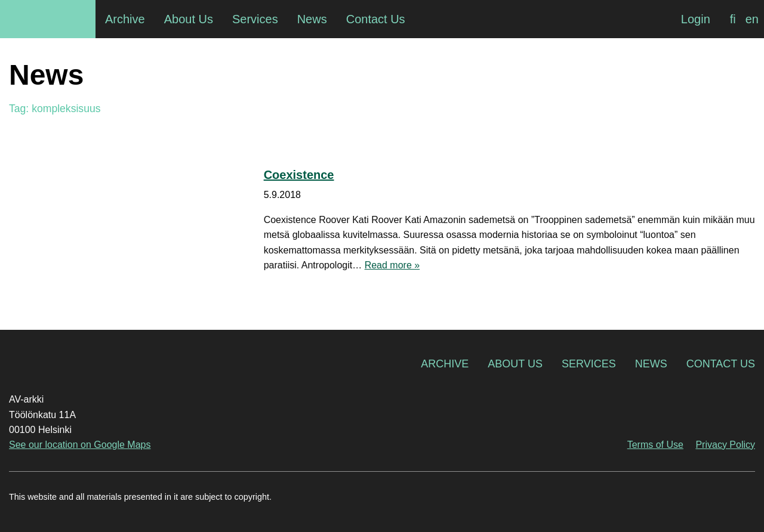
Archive (445, 364)
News (651, 364)
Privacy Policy (725, 445)
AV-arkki (48, 19)
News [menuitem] (312, 19)
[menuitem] (733, 19)
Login (696, 19)
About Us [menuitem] (189, 19)
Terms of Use (655, 445)
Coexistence (299, 175)
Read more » (392, 265)
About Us (515, 364)
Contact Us (721, 364)
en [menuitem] (752, 19)
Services (589, 364)
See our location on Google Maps (80, 445)
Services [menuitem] (255, 19)
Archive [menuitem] (125, 19)
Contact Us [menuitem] (376, 19)
